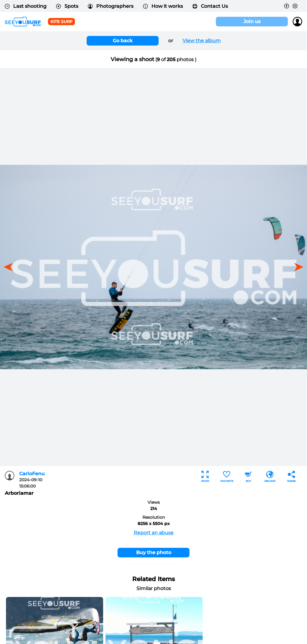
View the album (202, 41)
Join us (252, 21)
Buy (248, 477)
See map (270, 477)
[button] (297, 267)
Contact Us (210, 6)
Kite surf (61, 22)
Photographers (111, 6)
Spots (67, 6)
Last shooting (26, 6)
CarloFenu (32, 474)
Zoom (205, 477)
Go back (123, 41)
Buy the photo (154, 552)
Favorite (227, 477)
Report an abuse (154, 533)
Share (291, 477)
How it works (163, 6)
